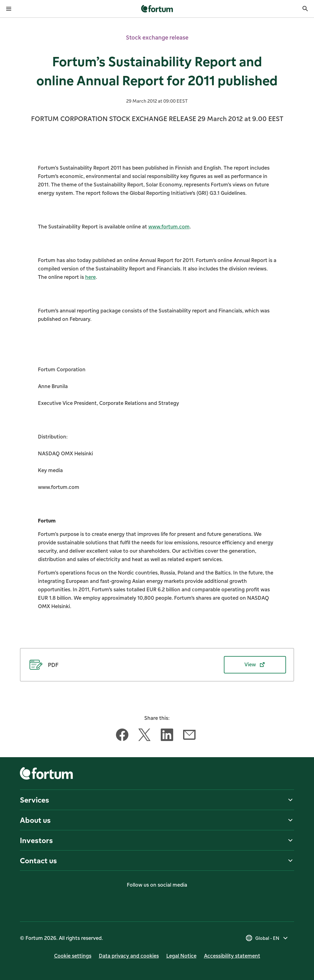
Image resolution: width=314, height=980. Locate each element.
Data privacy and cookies (129, 956)
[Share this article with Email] (189, 736)
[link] (157, 9)
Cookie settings (73, 956)
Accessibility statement (232, 956)
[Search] (305, 9)
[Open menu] (9, 9)
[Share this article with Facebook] (122, 736)
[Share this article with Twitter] (145, 736)
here (90, 277)
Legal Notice (181, 956)
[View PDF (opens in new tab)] (157, 665)
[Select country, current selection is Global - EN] (267, 938)
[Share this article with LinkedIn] (167, 736)
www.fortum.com (169, 227)
